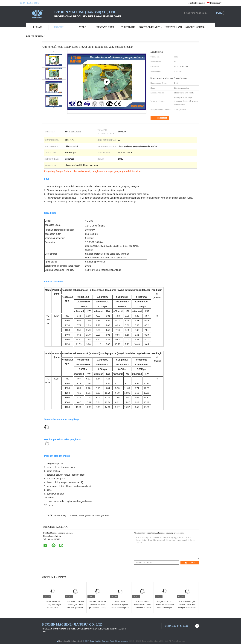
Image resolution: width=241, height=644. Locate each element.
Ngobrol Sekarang (197, 3)
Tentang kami (105, 27)
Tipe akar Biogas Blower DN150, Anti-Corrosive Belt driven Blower (142, 606)
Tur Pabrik (128, 27)
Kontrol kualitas (151, 27)
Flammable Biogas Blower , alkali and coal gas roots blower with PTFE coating (187, 606)
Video (83, 27)
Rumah (37, 27)
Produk (60, 27)
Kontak (190, 563)
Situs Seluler (62, 641)
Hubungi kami (173, 27)
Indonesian (216, 3)
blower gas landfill (86, 516)
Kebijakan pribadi (75, 641)
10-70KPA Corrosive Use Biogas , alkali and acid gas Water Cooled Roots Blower (75, 606)
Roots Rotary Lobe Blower (66, 516)
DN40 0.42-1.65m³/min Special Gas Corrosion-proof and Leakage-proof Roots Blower (120, 608)
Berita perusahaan (38, 36)
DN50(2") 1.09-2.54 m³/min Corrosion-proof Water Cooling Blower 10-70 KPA (98, 606)
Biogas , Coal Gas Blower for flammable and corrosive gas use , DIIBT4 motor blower (165, 608)
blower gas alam (102, 516)
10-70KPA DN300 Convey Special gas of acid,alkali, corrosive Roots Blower (53, 608)
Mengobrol (160, 118)
